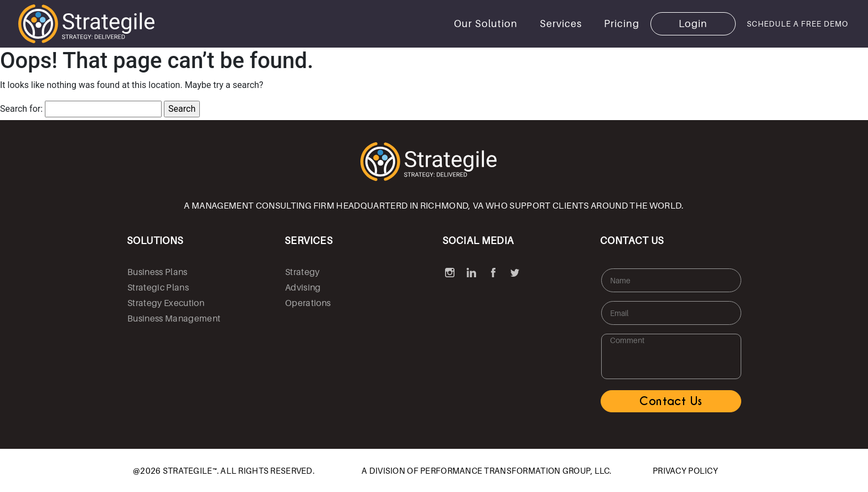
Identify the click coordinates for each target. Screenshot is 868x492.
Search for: (21, 109)
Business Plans (157, 272)
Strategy (303, 272)
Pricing (622, 24)
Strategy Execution (166, 303)
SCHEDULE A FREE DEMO (797, 24)
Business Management (174, 318)
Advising (303, 287)
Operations (308, 303)
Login (693, 24)
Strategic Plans (158, 287)
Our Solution (486, 24)
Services (561, 24)
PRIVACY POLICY (685, 470)
